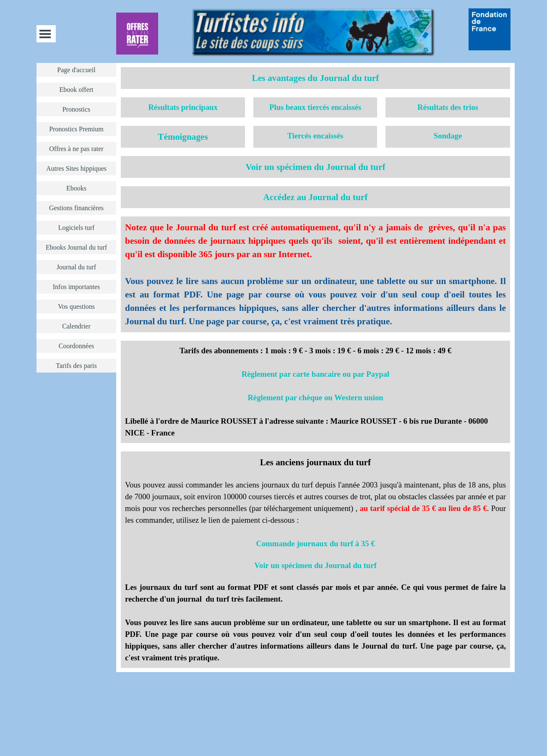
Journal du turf (76, 267)
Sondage (448, 136)
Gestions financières (76, 208)
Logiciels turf (77, 228)
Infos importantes (76, 287)
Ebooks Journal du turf (76, 247)
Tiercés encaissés (315, 136)
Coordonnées (76, 346)
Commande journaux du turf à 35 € (316, 544)
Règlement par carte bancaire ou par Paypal (315, 374)
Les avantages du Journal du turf (316, 78)
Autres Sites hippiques (76, 168)
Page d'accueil (76, 70)
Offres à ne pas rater (76, 149)
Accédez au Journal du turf (316, 197)
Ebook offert (76, 90)
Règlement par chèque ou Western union (315, 398)
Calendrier (76, 326)
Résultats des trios (448, 107)
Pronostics (77, 109)
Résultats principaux (183, 107)
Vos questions (76, 306)
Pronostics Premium (76, 129)
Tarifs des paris (76, 366)
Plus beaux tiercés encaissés (315, 107)
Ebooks (76, 188)
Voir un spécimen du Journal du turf (315, 167)
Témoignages (183, 137)
